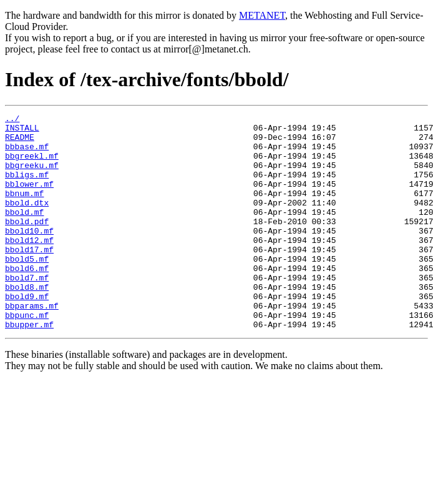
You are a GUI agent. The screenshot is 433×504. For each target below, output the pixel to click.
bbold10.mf (29, 255)
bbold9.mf (27, 334)
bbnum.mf (24, 210)
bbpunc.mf (27, 356)
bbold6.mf (27, 300)
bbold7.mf (27, 311)
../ (12, 120)
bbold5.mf (27, 289)
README (20, 142)
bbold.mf (24, 232)
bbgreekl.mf (32, 165)
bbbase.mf (27, 154)
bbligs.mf (27, 187)
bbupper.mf (29, 367)
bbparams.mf (32, 345)
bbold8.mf (27, 322)
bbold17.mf (29, 277)
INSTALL (22, 131)
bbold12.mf (29, 266)
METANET (262, 15)
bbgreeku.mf (32, 176)
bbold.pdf (27, 244)
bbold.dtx (27, 221)
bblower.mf (29, 199)
